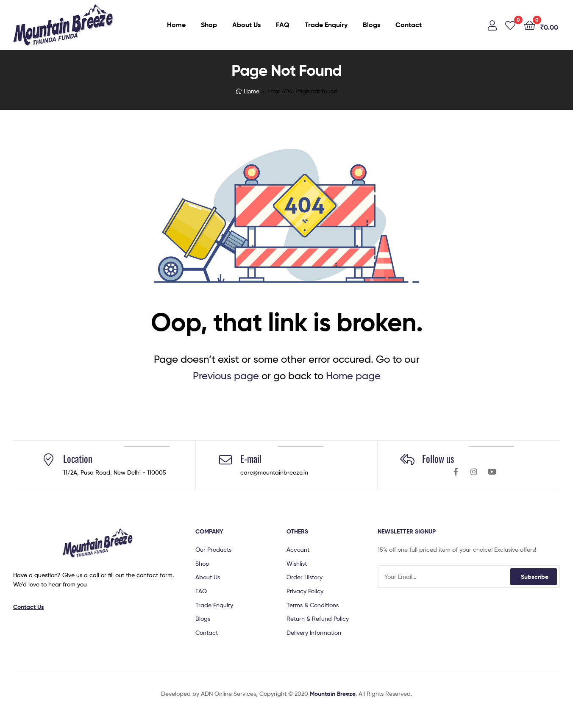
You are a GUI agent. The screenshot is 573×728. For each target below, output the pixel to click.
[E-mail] (225, 460)
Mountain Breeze (333, 694)
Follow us (438, 458)
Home (176, 25)
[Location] (48, 460)
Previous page (226, 376)
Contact (409, 25)
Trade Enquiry (326, 25)
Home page (353, 376)
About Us (246, 25)
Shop (209, 25)
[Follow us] (407, 460)
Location (78, 458)
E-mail (251, 458)
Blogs (371, 25)
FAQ (283, 25)
